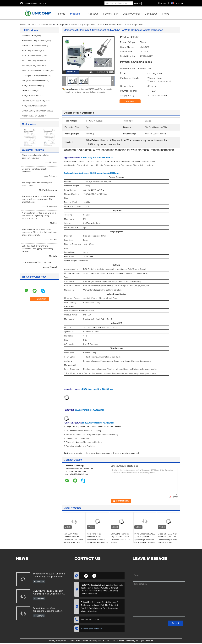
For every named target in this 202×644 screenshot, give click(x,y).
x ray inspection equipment (127, 453)
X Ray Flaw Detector (31, 86)
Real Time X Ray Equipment (34, 61)
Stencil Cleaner (29, 91)
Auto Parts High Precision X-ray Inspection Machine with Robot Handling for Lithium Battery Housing (98, 540)
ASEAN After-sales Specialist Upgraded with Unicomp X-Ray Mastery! (49, 592)
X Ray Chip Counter (31, 96)
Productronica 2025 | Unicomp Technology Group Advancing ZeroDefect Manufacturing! (49, 575)
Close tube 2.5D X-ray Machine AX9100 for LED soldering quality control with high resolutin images (168, 540)
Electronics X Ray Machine (34, 41)
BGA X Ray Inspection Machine (36, 71)
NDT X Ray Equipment (32, 56)
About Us (93, 14)
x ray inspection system (79, 453)
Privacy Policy (55, 641)
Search (137, 4)
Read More (39, 581)
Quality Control (131, 14)
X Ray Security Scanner (32, 106)
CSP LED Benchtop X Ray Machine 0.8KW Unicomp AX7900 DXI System (120, 538)
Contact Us (151, 14)
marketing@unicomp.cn (35, 3)
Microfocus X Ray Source (33, 116)
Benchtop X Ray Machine (33, 66)
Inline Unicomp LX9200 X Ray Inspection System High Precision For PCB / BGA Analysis (145, 538)
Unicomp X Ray (45, 24)
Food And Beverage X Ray (34, 101)
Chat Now (132, 101)
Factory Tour (111, 14)
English (179, 3)
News (166, 14)
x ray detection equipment (102, 453)
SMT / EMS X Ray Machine (33, 81)
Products (75, 14)
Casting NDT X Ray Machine (35, 76)
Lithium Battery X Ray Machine (35, 111)
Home (62, 14)
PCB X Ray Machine (31, 51)
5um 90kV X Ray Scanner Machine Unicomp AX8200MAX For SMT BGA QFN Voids (73, 540)
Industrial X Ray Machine (33, 46)
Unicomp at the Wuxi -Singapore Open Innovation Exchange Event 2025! (48, 610)
